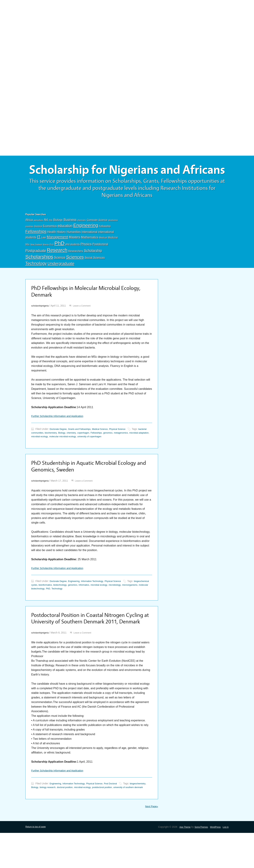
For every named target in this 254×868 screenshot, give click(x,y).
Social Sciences (95, 273)
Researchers (76, 267)
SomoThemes (198, 862)
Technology (36, 279)
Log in (225, 862)
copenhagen (100, 451)
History (61, 248)
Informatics (108, 606)
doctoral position (89, 818)
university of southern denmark (48, 822)
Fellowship (105, 242)
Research (57, 266)
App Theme (180, 862)
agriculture (38, 236)
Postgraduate (36, 266)
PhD (60, 259)
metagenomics (142, 451)
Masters (75, 253)
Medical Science (107, 447)
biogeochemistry (40, 818)
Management (57, 253)
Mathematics (90, 253)
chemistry (82, 236)
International (89, 248)
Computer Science (97, 236)
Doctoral (38, 242)
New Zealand (36, 260)
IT (39, 253)
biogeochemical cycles (44, 606)
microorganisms (40, 609)
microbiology (143, 606)
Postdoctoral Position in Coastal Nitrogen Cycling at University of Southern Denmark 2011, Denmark (86, 644)
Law (44, 253)
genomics (128, 451)
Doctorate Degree (59, 447)
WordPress (214, 862)
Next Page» (151, 841)
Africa (29, 236)
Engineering (86, 241)
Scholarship (93, 266)
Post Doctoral (119, 814)
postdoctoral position (131, 818)
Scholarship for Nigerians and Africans (127, 178)
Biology (58, 236)
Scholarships (39, 273)
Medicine (113, 253)
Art (46, 236)
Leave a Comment (85, 323)
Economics (50, 242)
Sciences (75, 273)
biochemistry (63, 451)
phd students (72, 260)
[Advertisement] (127, 26)
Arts (51, 236)
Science (60, 273)
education (65, 242)
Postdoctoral (100, 260)
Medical (103, 253)
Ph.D (52, 260)
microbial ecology (64, 455)
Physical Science (126, 447)
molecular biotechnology (63, 609)
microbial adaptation (42, 455)
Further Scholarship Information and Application (61, 434)
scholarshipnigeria (41, 323)
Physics (86, 260)
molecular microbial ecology (90, 455)
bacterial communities (43, 451)
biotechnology (81, 606)
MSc (28, 260)
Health (52, 248)
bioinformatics (65, 606)
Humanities (74, 248)
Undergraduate (61, 279)
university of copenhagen (121, 455)
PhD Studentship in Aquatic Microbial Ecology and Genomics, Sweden (90, 486)
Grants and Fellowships (83, 447)
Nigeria (46, 260)
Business (70, 236)
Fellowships (36, 247)
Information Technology (98, 602)
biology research (69, 818)
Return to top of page (37, 862)
